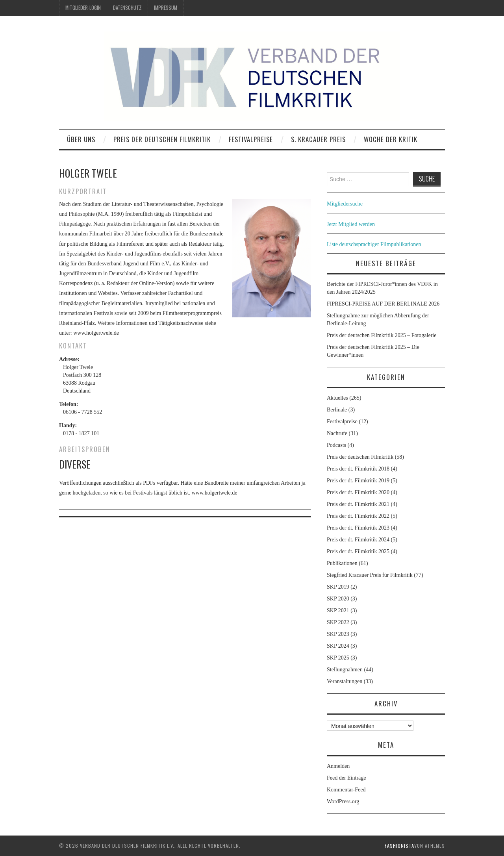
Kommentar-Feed (346, 790)
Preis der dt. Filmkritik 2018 (358, 469)
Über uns (81, 139)
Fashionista (399, 846)
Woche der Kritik (391, 139)
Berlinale (337, 410)
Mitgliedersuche (345, 204)
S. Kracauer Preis (318, 139)
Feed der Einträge (346, 778)
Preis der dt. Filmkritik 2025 (358, 551)
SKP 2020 (338, 599)
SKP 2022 (338, 622)
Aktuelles (337, 398)
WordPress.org (343, 801)
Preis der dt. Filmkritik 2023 (358, 528)
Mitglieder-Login (83, 8)
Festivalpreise (251, 139)
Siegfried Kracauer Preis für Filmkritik (370, 575)
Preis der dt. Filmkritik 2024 (358, 540)
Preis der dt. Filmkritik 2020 (358, 492)
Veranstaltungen (345, 681)
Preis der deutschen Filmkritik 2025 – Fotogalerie (382, 335)
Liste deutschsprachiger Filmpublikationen (374, 244)
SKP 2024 (338, 646)
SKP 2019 (338, 587)
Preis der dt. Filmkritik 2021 (358, 504)
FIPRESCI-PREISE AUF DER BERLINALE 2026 (383, 304)
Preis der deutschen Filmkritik (162, 139)
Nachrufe (337, 433)
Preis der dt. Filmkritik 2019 (358, 481)
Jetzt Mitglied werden (351, 224)
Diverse (75, 464)
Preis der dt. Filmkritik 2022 (358, 516)
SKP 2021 (338, 611)
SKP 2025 (338, 658)
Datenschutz (127, 8)
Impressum (166, 8)
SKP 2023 (338, 634)
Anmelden (338, 766)
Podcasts (336, 445)
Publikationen (342, 563)
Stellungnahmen (345, 670)
